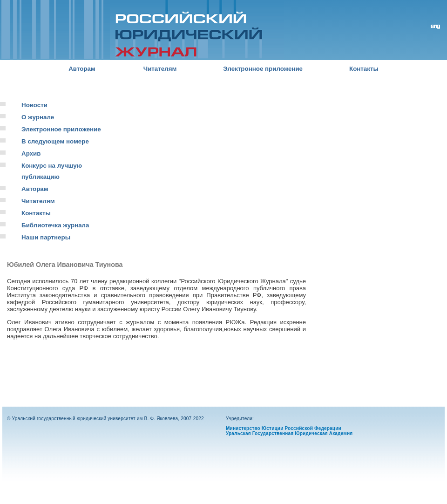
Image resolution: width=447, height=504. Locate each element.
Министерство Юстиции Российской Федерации (284, 428)
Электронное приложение (263, 69)
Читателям (160, 69)
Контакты (364, 69)
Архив (31, 153)
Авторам (82, 69)
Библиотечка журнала (55, 225)
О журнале (38, 117)
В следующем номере (55, 141)
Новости (34, 105)
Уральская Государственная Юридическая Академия (289, 433)
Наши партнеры (46, 237)
